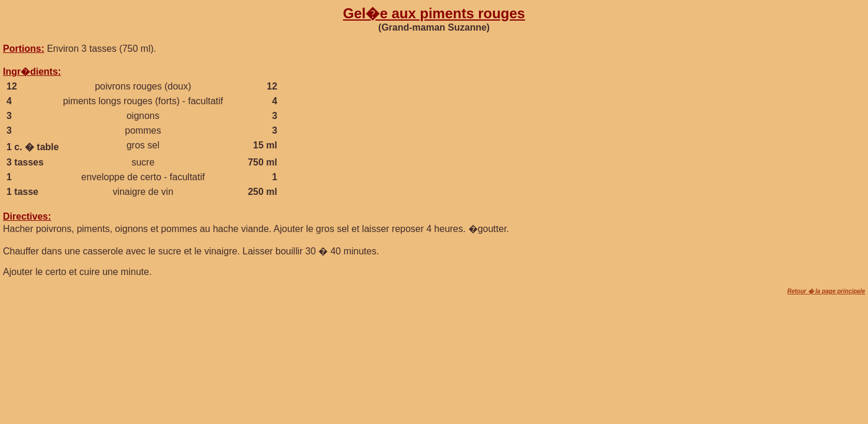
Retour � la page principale (826, 291)
